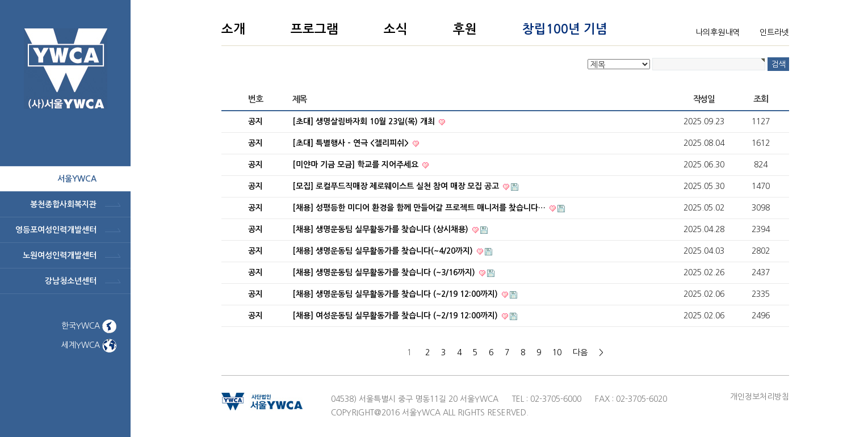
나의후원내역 (718, 32)
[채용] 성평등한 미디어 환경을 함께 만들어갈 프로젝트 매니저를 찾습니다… (420, 208)
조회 (760, 99)
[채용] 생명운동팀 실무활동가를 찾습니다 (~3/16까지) (385, 272)
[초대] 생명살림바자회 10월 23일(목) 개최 (365, 121)
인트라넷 (774, 32)
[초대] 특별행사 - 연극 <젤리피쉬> (352, 143)
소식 (396, 29)
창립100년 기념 (565, 29)
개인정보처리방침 (760, 397)
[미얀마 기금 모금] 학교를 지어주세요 (357, 165)
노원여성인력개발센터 (60, 255)
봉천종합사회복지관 (63, 204)
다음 (580, 352)
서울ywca (77, 179)
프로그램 (315, 29)
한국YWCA (89, 326)
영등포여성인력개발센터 (56, 230)
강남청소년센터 (71, 281)
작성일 (704, 99)
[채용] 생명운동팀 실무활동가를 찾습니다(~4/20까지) (384, 251)
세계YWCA (89, 345)
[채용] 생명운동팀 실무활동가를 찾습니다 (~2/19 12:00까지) (396, 294)
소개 (233, 29)
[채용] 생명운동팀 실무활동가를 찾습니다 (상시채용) (381, 229)
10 (557, 352)
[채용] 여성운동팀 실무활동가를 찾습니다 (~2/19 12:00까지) (396, 316)
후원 (465, 29)
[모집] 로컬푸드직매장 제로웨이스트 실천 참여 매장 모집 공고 (397, 186)
